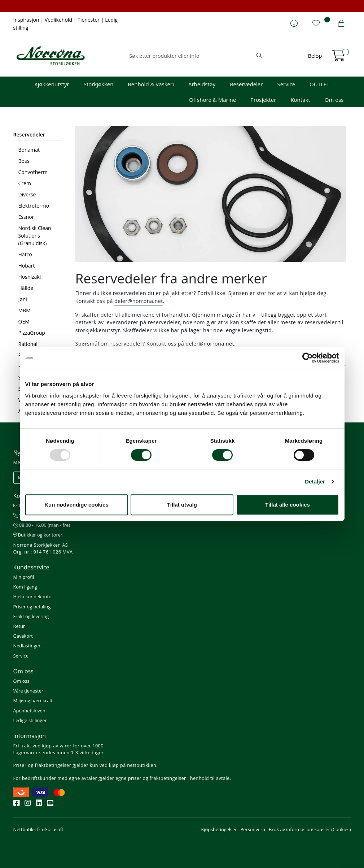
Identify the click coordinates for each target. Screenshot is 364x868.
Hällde (26, 288)
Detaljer (315, 481)
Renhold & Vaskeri (151, 84)
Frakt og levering (31, 616)
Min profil (24, 577)
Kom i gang (25, 587)
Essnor (26, 217)
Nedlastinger (27, 646)
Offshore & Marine (212, 100)
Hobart (27, 266)
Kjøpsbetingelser (219, 829)
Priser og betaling (32, 607)
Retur (19, 626)
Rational (28, 344)
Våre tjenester (28, 691)
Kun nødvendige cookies (76, 505)
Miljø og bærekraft (33, 700)
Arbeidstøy (202, 84)
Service (286, 84)
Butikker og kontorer (38, 535)
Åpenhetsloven (29, 711)
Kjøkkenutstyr (52, 84)
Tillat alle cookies (288, 505)
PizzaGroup (32, 333)
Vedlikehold (59, 20)
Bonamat (29, 150)
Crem (25, 183)
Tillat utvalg (182, 505)
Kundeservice (31, 567)
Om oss (334, 100)
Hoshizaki (30, 277)
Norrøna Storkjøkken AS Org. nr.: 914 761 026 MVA (43, 548)
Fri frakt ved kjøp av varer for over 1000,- (60, 746)
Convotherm (33, 172)
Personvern (253, 829)
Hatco (25, 254)
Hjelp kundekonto (32, 596)
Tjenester (89, 20)
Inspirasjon (27, 20)
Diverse (27, 194)
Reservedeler (246, 84)
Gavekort (23, 636)
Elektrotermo (34, 206)
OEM (24, 322)
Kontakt (300, 100)
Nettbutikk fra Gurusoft (38, 829)
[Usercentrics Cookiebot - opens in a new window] (308, 358)
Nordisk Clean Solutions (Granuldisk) (35, 236)
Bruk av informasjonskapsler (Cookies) (310, 829)
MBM (25, 310)
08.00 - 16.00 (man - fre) (42, 525)
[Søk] (192, 56)
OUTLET (319, 84)
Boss (24, 161)
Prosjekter (263, 100)
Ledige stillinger (30, 720)
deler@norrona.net (139, 301)
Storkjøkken (99, 84)
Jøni (23, 299)
